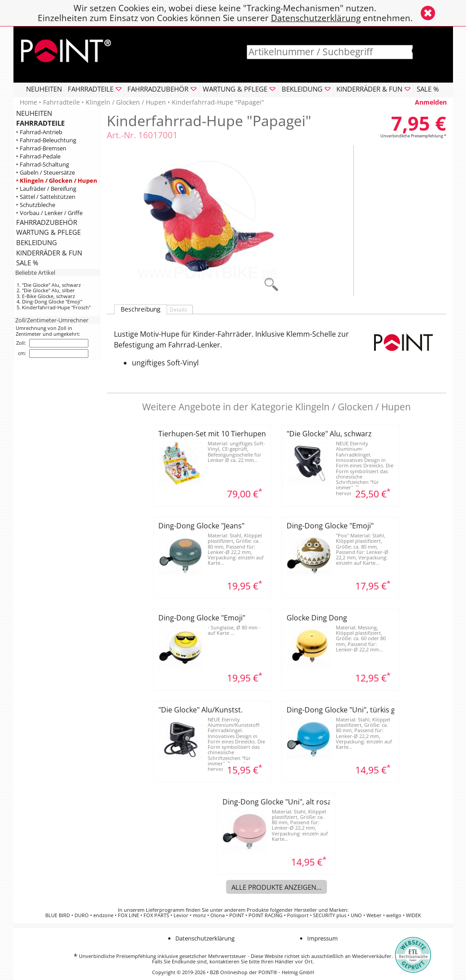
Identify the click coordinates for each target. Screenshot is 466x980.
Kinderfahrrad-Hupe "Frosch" (56, 307)
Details (178, 310)
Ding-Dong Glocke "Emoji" (52, 301)
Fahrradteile (61, 102)
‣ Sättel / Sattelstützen (46, 197)
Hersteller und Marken (321, 910)
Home (28, 102)
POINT (237, 915)
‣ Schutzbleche (36, 205)
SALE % (428, 89)
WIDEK (414, 915)
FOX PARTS (156, 915)
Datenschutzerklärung (316, 18)
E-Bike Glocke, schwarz (48, 296)
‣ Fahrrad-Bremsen (41, 148)
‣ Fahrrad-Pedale (38, 156)
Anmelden (431, 102)
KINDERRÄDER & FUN (49, 253)
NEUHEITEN (44, 89)
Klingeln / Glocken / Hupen (126, 102)
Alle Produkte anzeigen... (277, 887)
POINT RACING (266, 915)
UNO (356, 915)
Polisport (298, 915)
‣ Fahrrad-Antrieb (39, 132)
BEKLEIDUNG (37, 242)
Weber (374, 915)
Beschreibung (141, 309)
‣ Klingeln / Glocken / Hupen (57, 181)
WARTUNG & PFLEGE (48, 232)
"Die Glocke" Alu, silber (48, 290)
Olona (218, 915)
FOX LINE (128, 915)
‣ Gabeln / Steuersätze (46, 173)
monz (199, 915)
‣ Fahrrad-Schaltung (43, 165)
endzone (103, 915)
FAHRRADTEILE (40, 123)
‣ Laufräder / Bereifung (46, 189)
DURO (82, 915)
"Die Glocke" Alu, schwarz (51, 285)
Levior (181, 915)
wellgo (394, 915)
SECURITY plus (330, 915)
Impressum (322, 938)
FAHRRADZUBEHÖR (47, 222)
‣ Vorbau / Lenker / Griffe (49, 213)
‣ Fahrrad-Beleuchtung (46, 140)
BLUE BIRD (58, 915)
